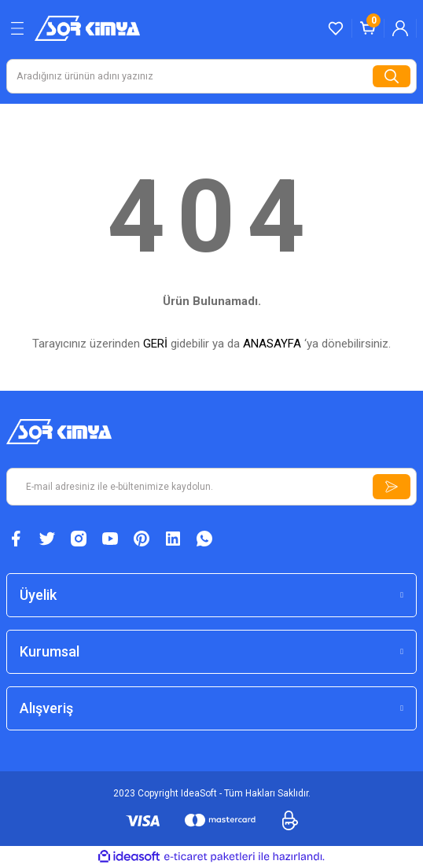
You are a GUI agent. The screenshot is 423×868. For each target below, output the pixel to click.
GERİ (155, 344)
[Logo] (87, 28)
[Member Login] (400, 28)
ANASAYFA (272, 344)
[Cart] (368, 28)
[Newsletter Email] (211, 487)
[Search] (211, 76)
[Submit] (392, 487)
